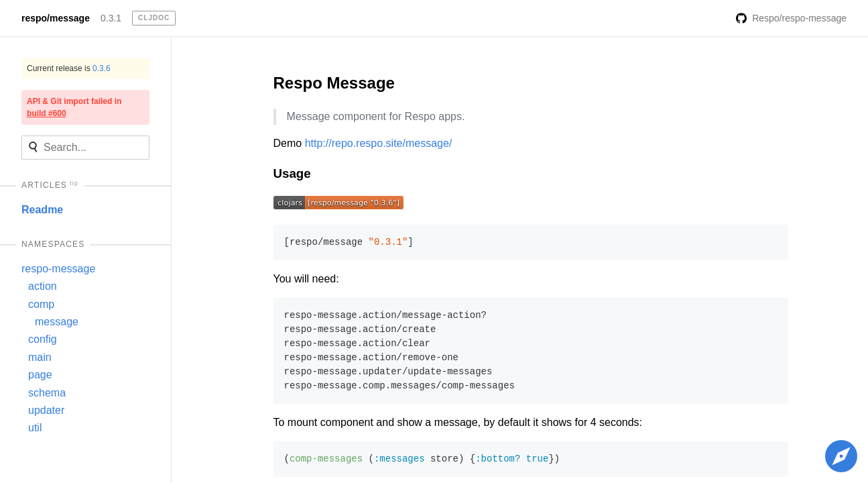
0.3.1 (111, 18)
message (57, 322)
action (43, 286)
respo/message (56, 18)
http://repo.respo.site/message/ (379, 143)
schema (47, 393)
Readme (42, 210)
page (40, 375)
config (43, 339)
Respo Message (334, 83)
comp (41, 304)
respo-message (58, 269)
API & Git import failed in (74, 107)
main (40, 357)
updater (46, 410)
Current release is (69, 68)
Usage (292, 173)
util (35, 428)
